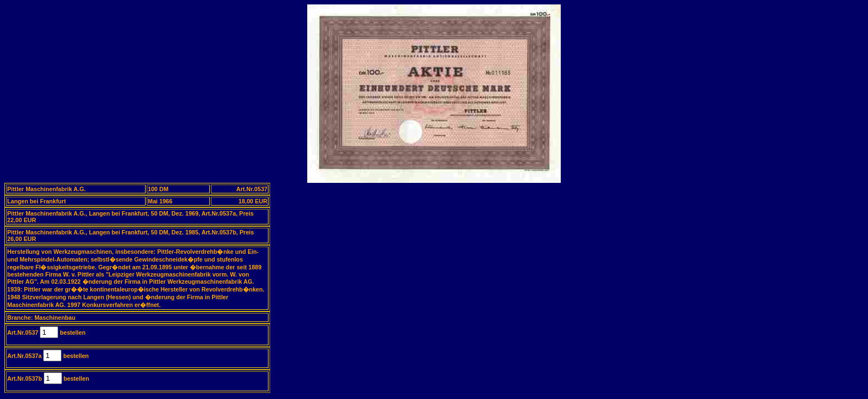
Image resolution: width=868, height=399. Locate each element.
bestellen (72, 332)
